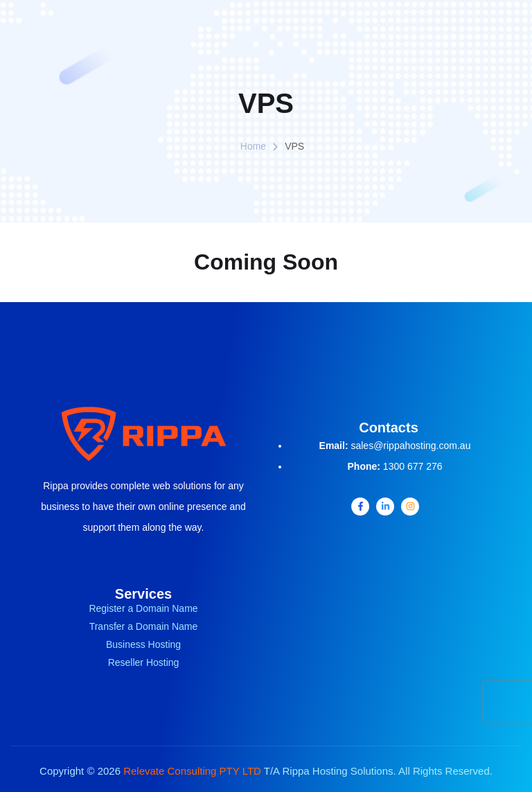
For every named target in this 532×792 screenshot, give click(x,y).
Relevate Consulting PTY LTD (192, 771)
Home (253, 146)
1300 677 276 (413, 466)
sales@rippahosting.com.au (410, 446)
